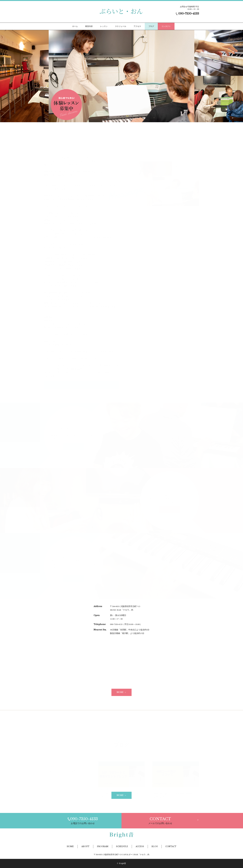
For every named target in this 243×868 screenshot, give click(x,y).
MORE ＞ (122, 692)
